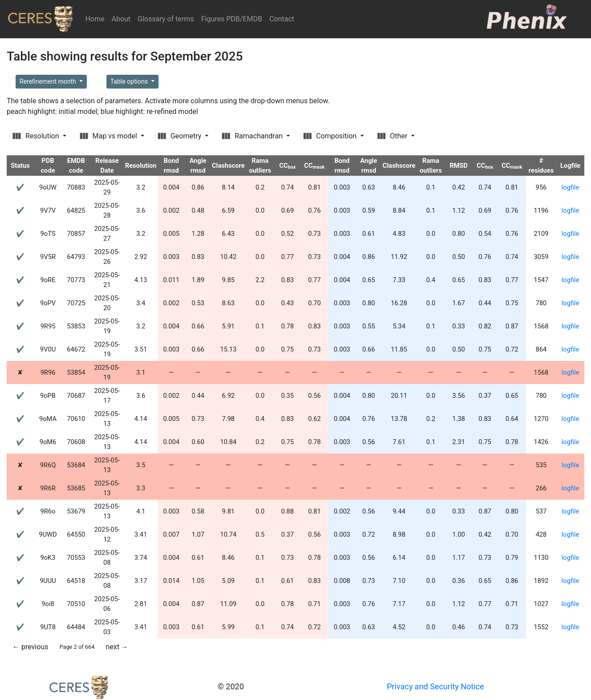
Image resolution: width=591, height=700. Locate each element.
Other (393, 136)
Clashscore (228, 166)
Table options (130, 81)
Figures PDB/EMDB (231, 19)
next (117, 647)
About (121, 19)
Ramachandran (253, 136)
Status (20, 166)
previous (30, 647)
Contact (282, 19)
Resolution (37, 136)
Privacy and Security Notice (436, 686)
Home (96, 18)
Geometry (180, 136)
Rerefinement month (49, 81)
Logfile (570, 166)
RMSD (459, 166)
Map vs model (109, 136)
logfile (571, 187)
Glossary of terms (166, 19)
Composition (331, 136)
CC (287, 166)
